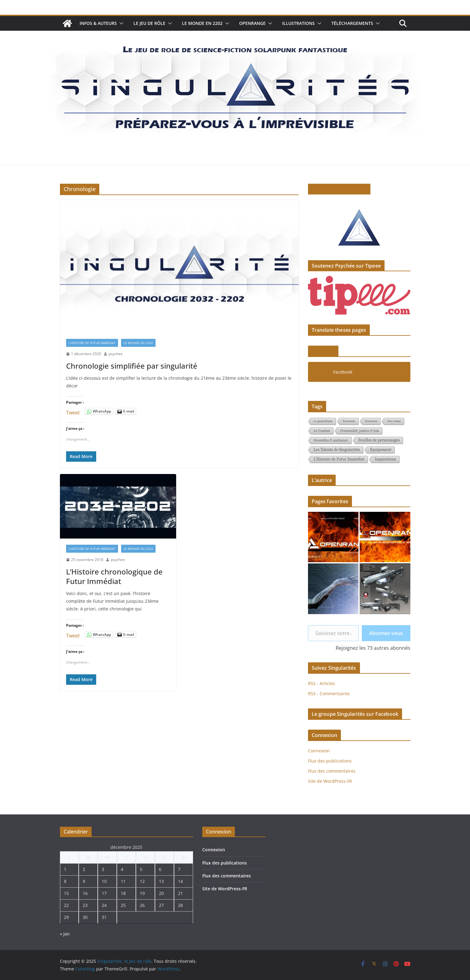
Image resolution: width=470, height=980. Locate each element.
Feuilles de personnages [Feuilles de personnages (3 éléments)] (379, 440)
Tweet (73, 412)
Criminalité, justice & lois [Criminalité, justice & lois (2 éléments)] (360, 431)
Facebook (323, 351)
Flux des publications (330, 761)
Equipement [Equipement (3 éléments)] (381, 450)
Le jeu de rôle (149, 23)
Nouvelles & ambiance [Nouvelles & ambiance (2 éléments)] (331, 440)
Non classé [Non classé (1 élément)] (394, 421)
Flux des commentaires (332, 771)
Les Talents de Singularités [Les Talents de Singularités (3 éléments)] (337, 450)
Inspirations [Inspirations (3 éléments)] (385, 459)
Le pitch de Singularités (339, 189)
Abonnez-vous (386, 633)
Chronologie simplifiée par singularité (132, 366)
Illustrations (298, 23)
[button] (120, 23)
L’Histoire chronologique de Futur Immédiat (114, 576)
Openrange (252, 23)
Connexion (319, 751)
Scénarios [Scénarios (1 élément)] (371, 421)
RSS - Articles (322, 683)
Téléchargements (352, 23)
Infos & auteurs (98, 23)
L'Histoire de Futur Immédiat (92, 343)
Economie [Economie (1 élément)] (349, 421)
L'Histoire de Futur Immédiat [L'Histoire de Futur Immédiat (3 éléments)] (339, 459)
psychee (116, 354)
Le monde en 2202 (202, 23)
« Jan (65, 934)
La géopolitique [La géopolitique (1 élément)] (323, 421)
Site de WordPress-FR (330, 781)
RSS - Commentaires (329, 694)
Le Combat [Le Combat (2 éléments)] (322, 431)
